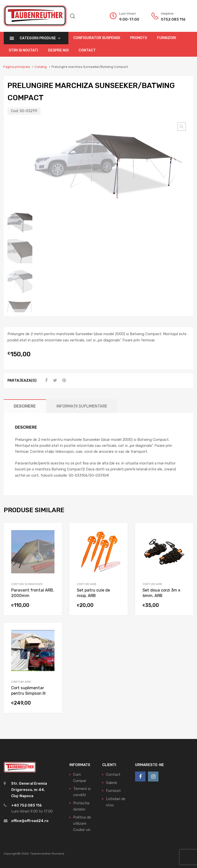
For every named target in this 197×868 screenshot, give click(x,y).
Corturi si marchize (27, 584)
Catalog (41, 67)
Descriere (25, 406)
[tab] (25, 406)
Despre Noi (58, 50)
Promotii (139, 38)
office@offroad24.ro (30, 821)
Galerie (112, 782)
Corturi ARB (87, 584)
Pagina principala (17, 67)
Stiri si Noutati (23, 50)
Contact (87, 50)
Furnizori (167, 38)
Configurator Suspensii (97, 38)
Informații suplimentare (82, 406)
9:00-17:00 (129, 19)
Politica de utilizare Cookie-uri (82, 823)
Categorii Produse (40, 38)
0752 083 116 (173, 19)
